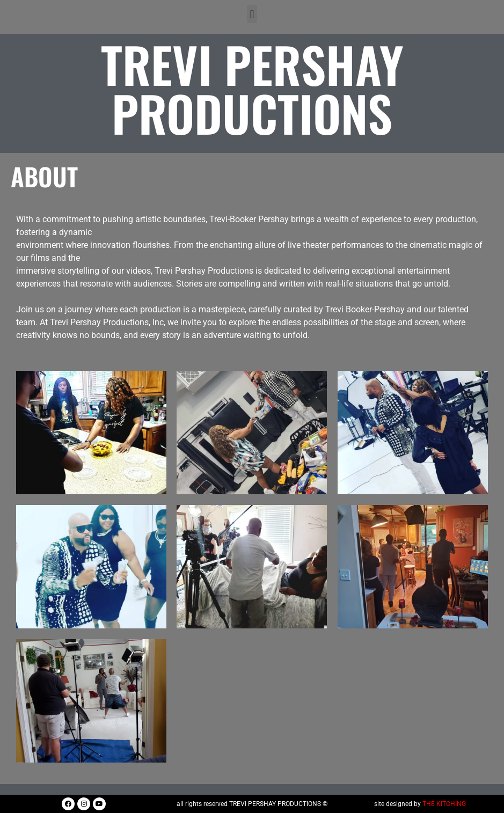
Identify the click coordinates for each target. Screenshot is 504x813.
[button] (252, 14)
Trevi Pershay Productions (252, 88)
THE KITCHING (444, 804)
